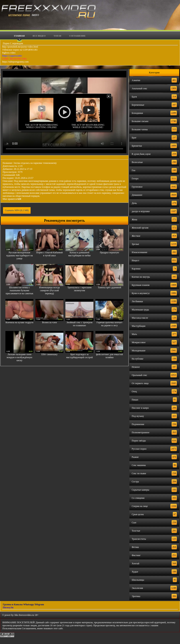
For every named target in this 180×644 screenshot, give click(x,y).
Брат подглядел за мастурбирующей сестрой (79, 356)
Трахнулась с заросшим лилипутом (79, 289)
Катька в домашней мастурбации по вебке (79, 254)
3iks (16, 615)
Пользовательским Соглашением (19, 628)
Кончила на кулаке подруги (19, 322)
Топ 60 (57, 36)
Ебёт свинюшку (49, 354)
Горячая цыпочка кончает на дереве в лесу (109, 324)
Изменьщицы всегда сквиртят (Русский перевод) (49, 290)
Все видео (39, 36)
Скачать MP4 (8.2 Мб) (17, 210)
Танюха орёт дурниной (109, 287)
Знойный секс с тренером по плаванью (79, 324)
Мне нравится (12, 199)
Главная (19, 36)
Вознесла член (49, 322)
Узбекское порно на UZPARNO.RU (20, 50)
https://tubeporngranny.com (15, 62)
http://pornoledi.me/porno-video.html (20, 47)
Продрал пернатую (109, 252)
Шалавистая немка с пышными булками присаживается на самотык (19, 290)
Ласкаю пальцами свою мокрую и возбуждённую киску (19, 357)
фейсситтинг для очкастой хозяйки (109, 356)
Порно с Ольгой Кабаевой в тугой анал (49, 254)
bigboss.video (9, 53)
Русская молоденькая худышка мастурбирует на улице (19, 255)
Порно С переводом (13, 43)
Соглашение (77, 36)
